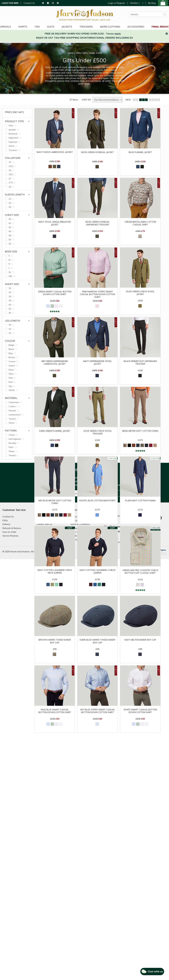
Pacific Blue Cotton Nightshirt (97, 500)
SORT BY (86, 100)
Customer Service (14, 510)
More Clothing (110, 27)
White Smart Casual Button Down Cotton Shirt (140, 711)
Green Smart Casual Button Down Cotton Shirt (55, 293)
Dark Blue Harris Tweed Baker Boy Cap (97, 641)
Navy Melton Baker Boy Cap (140, 640)
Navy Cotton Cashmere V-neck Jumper (97, 571)
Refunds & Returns (12, 528)
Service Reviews (10, 536)
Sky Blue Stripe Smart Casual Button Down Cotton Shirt (98, 711)
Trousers (86, 27)
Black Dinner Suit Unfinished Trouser (140, 363)
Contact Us (29, 3)
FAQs (5, 520)
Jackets (67, 27)
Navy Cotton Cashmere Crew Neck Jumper (55, 571)
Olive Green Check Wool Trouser (98, 432)
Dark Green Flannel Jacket (55, 431)
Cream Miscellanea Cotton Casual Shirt (140, 223)
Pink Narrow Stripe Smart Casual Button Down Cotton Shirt (97, 294)
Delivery (6, 524)
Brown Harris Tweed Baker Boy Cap (55, 641)
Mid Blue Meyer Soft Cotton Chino (55, 502)
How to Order (9, 532)
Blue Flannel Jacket (140, 152)
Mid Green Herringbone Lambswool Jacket (55, 363)
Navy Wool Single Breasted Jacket (55, 223)
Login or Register (117, 3)
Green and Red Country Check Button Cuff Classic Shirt (140, 572)
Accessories (136, 27)
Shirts (23, 27)
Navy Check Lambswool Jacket (55, 152)
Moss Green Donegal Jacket (98, 152)
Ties (37, 27)
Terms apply (113, 34)
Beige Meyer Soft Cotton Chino (140, 431)
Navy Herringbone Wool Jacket (97, 363)
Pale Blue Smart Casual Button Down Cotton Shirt (55, 711)
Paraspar (163, 554)
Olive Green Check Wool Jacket (140, 293)
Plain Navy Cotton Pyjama (140, 500)
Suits (51, 27)
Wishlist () (137, 3)
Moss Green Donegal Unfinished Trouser (98, 223)
